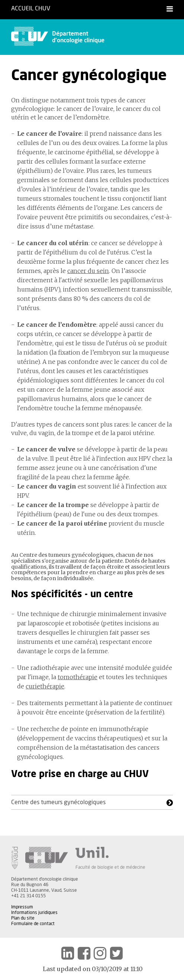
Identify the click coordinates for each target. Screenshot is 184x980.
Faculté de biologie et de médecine (110, 867)
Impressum (22, 907)
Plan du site (23, 918)
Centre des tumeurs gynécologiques (58, 802)
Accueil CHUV (31, 9)
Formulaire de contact (33, 924)
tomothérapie (78, 677)
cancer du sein (88, 271)
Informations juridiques (34, 912)
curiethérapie (45, 686)
